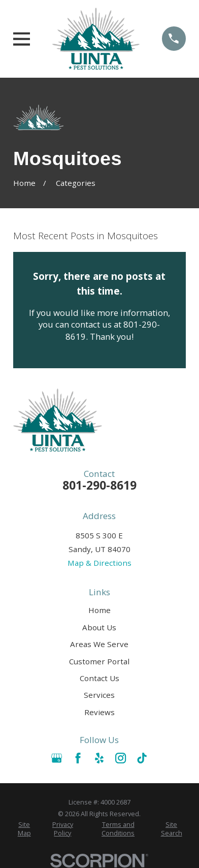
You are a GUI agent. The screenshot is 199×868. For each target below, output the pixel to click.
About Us (99, 627)
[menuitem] (24, 829)
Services (99, 695)
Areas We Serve (99, 644)
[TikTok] (142, 758)
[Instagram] (121, 758)
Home (99, 610)
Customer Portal (99, 661)
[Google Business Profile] (57, 758)
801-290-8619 (99, 485)
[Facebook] (78, 758)
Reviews (99, 712)
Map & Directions (99, 563)
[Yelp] (99, 758)
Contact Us (99, 678)
